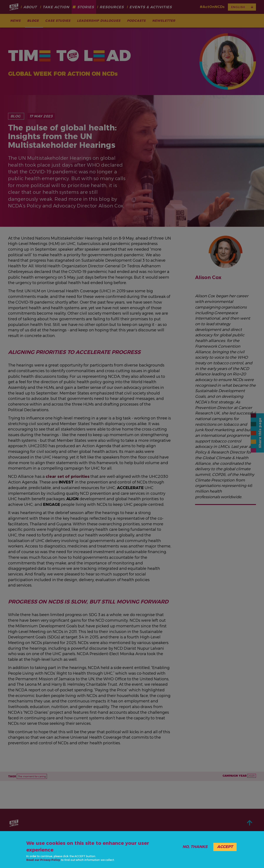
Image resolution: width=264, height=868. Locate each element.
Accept (225, 847)
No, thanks (195, 847)
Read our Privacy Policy (43, 860)
